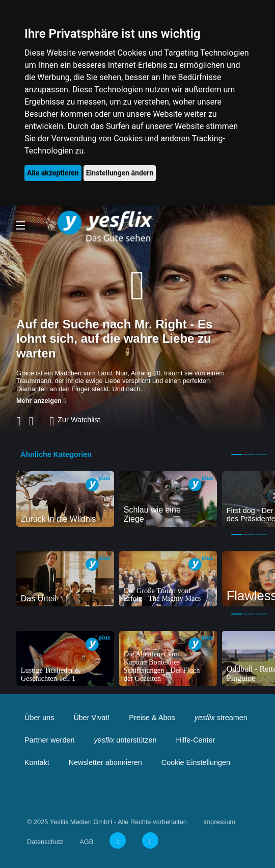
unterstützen (125, 740)
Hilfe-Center (196, 740)
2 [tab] (249, 454)
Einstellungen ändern (120, 173)
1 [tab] (237, 454)
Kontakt (37, 762)
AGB (86, 842)
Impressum (219, 822)
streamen (221, 718)
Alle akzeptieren (53, 173)
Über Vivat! (91, 718)
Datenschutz (45, 842)
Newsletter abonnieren (105, 762)
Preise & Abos (152, 718)
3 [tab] (261, 454)
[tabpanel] (65, 499)
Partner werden (49, 740)
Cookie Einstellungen (196, 762)
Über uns (39, 718)
